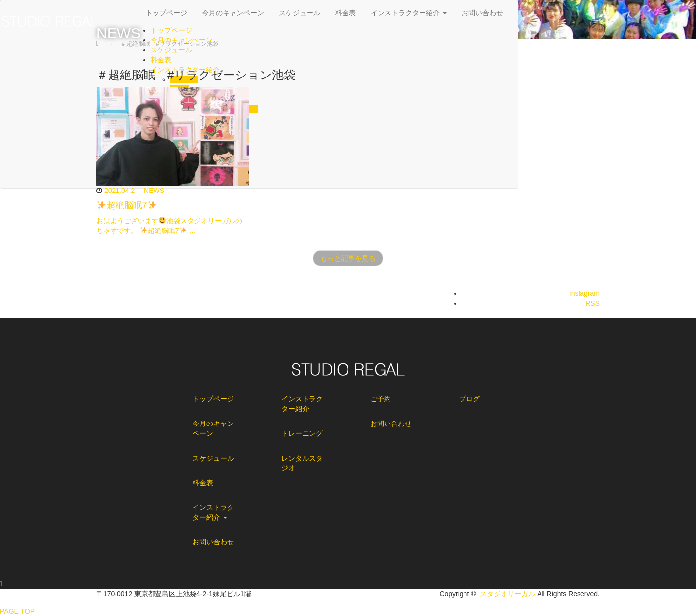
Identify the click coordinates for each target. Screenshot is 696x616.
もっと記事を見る (348, 258)
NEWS (154, 191)
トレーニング (302, 433)
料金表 (203, 483)
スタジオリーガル (507, 594)
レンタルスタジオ (302, 463)
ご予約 (381, 399)
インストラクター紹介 (213, 512)
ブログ (469, 399)
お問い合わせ (213, 542)
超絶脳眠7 (127, 205)
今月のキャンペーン (213, 428)
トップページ (213, 399)
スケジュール (213, 458)
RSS (593, 303)
